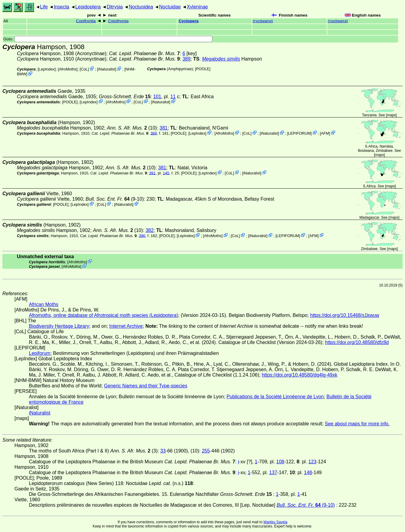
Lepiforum (40, 353)
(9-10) (115, 199)
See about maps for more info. (357, 424)
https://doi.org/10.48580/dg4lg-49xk (299, 375)
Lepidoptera (88, 7)
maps (391, 115)
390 (142, 235)
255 (206, 451)
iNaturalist (107, 69)
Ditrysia (115, 7)
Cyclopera (189, 21)
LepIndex (47, 69)
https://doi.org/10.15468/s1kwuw (345, 315)
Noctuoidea (141, 7)
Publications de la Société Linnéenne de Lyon (275, 397)
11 (173, 97)
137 (273, 473)
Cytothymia (118, 21)
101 (157, 97)
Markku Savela (275, 522)
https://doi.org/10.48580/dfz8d (357, 342)
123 (312, 462)
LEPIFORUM (299, 133)
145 (166, 173)
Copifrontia (86, 21)
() (263, 21)
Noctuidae (170, 7)
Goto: (108, 39)
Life (44, 7)
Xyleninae (197, 7)
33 (163, 451)
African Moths (44, 304)
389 (187, 59)
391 (152, 173)
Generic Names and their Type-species (146, 386)
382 (150, 230)
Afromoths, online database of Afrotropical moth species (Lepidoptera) (103, 315)
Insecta (61, 7)
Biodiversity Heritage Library (59, 326)
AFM (325, 133)
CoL (84, 69)
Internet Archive (126, 326)
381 (164, 128)
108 (280, 462)
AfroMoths (67, 69)
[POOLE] (203, 69)
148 (308, 473)
